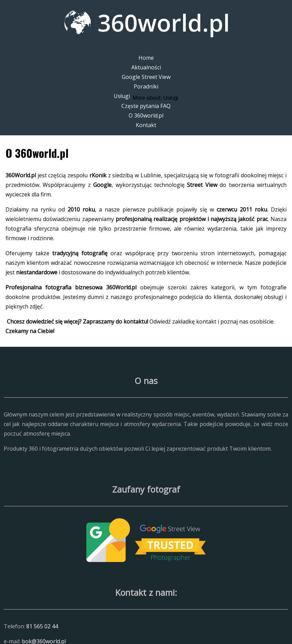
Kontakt (146, 125)
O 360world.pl (146, 115)
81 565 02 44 (42, 626)
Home (146, 58)
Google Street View (146, 77)
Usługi (122, 96)
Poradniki (146, 86)
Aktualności (146, 67)
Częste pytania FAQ (146, 106)
